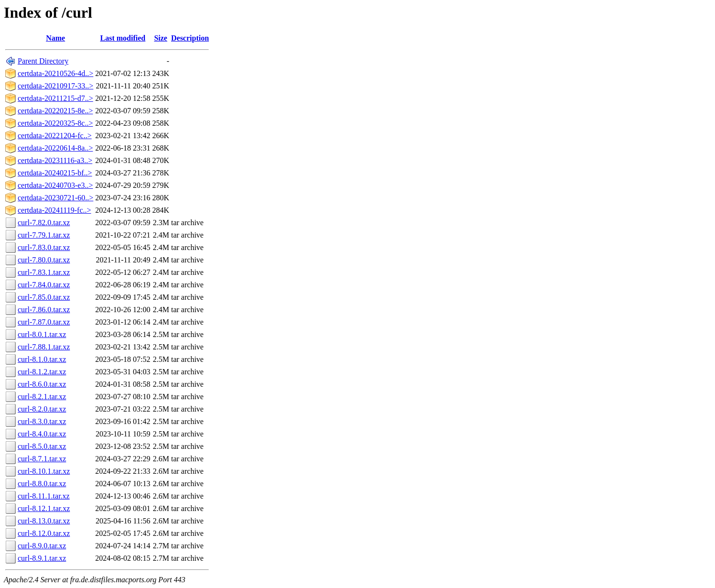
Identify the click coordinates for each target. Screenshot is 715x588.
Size (161, 38)
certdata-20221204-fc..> (55, 136)
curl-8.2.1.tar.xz (42, 397)
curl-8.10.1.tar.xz (44, 471)
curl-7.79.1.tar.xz (44, 235)
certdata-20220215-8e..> (55, 111)
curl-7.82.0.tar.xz (44, 223)
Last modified (123, 38)
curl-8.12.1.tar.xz (44, 508)
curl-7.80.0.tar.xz (44, 260)
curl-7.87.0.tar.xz (44, 322)
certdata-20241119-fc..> (54, 210)
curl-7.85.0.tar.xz (44, 297)
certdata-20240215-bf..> (55, 173)
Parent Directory (43, 61)
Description (190, 38)
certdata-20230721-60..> (55, 198)
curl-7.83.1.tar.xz (44, 272)
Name (55, 38)
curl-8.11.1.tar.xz (44, 496)
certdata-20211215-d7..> (55, 98)
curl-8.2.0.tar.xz (42, 409)
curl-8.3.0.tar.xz (42, 421)
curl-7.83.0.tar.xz (44, 247)
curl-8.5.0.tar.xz (42, 446)
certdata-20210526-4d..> (55, 73)
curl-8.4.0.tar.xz (42, 434)
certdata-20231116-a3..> (55, 160)
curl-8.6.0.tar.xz (42, 384)
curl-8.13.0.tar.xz (44, 521)
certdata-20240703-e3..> (55, 185)
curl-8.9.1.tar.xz (42, 558)
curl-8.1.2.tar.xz (42, 372)
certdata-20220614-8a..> (55, 148)
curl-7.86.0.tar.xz (44, 310)
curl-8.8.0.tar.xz (42, 484)
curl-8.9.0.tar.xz (42, 546)
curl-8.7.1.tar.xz (42, 459)
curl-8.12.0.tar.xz (44, 533)
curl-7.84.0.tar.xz (44, 285)
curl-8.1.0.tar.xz (42, 359)
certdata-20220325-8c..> (55, 123)
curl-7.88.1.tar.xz (44, 347)
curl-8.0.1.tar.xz (42, 334)
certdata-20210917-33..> (55, 86)
